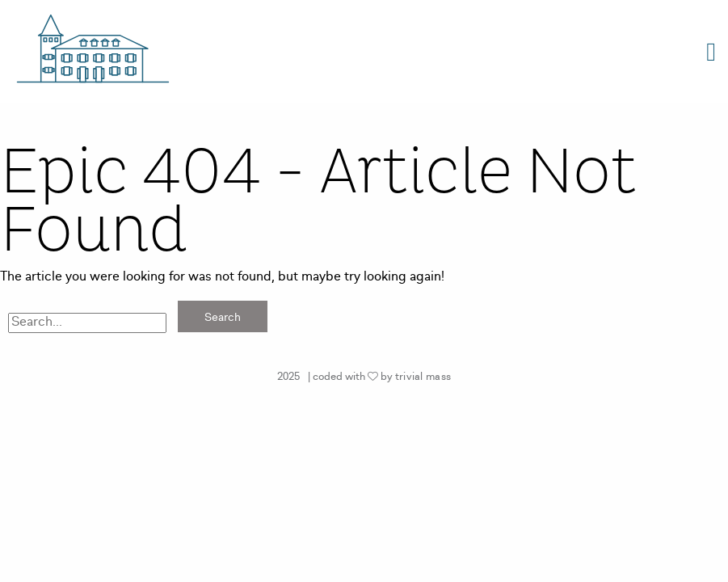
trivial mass (423, 377)
